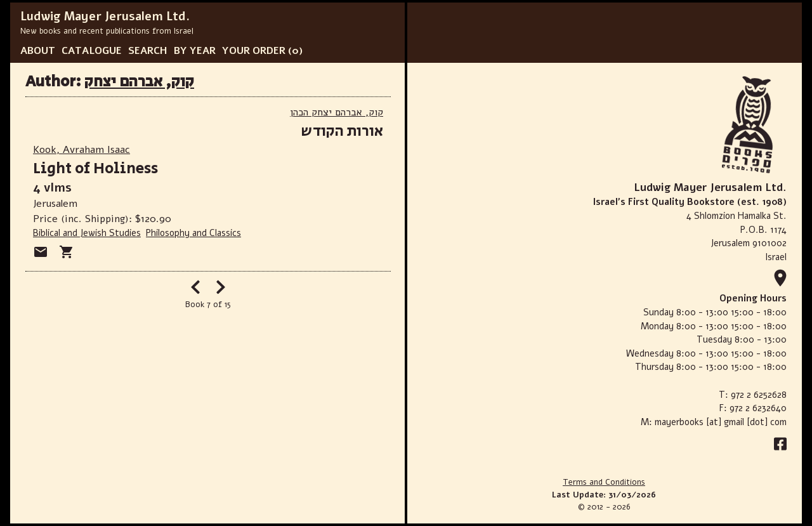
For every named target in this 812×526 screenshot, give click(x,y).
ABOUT (38, 51)
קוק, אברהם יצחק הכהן (337, 112)
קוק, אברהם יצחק (139, 82)
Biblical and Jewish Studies (87, 233)
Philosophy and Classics (193, 233)
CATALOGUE (92, 51)
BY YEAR (195, 51)
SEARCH (148, 51)
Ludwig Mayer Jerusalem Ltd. (105, 16)
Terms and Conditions (604, 482)
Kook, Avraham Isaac (82, 150)
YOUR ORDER (254, 51)
